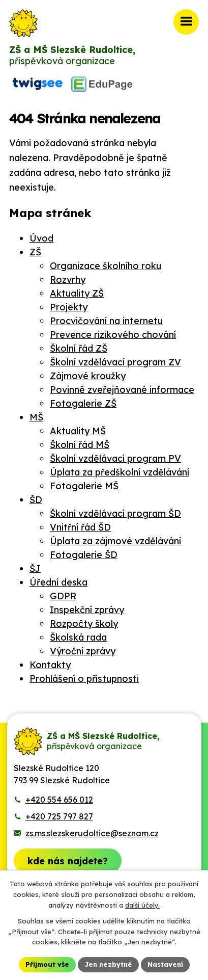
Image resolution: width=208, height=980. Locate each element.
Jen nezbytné (108, 964)
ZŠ (35, 252)
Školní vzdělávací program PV (115, 458)
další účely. (142, 905)
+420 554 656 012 (59, 800)
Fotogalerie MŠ (84, 486)
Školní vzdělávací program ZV (115, 362)
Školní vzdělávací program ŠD (115, 513)
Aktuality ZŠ (77, 293)
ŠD (36, 500)
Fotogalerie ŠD (84, 555)
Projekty (69, 307)
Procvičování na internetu (106, 321)
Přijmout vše (47, 964)
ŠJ (35, 568)
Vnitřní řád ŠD (80, 527)
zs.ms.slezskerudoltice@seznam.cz (92, 833)
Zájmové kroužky (88, 376)
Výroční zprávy (83, 651)
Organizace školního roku (106, 266)
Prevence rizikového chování (113, 335)
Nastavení (165, 964)
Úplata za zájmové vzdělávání (115, 541)
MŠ (36, 417)
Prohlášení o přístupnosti (84, 679)
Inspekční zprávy (87, 610)
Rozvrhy (68, 280)
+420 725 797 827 (59, 816)
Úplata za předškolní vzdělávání (120, 472)
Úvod (41, 238)
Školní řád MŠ (80, 445)
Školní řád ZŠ (79, 348)
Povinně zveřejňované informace (122, 390)
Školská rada (78, 637)
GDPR (63, 596)
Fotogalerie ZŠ (83, 403)
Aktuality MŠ (78, 431)
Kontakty (50, 665)
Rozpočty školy (84, 624)
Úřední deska (58, 582)
